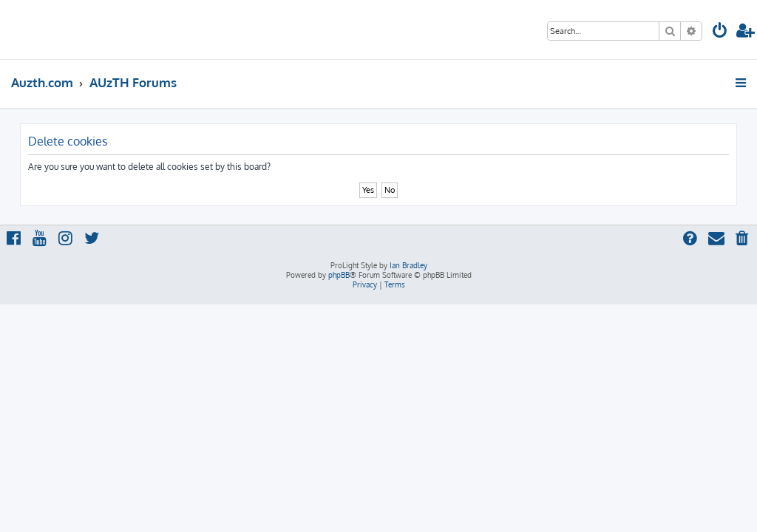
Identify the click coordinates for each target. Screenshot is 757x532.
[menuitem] (720, 32)
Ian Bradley (408, 265)
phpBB (339, 275)
